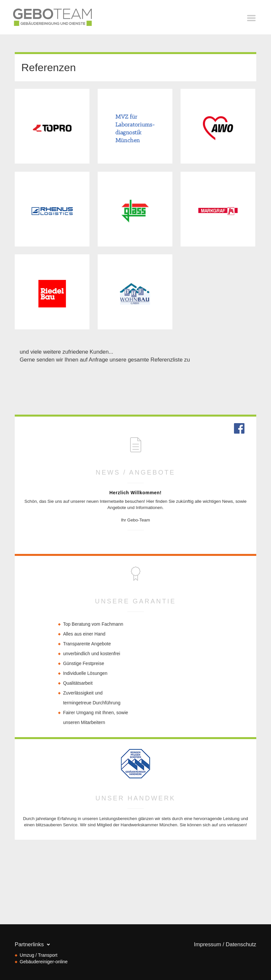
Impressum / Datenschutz (225, 944)
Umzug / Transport (39, 955)
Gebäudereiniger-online (44, 962)
